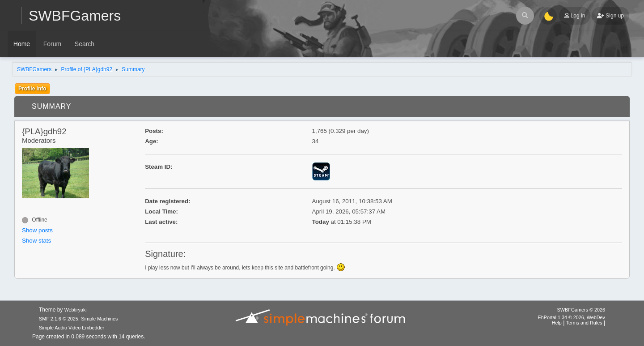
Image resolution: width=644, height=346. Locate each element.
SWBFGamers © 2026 (581, 310)
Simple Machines (99, 319)
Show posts (37, 230)
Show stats (36, 241)
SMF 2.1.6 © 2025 (59, 319)
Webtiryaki (76, 310)
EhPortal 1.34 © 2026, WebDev (572, 317)
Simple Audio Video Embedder (72, 328)
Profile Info (32, 89)
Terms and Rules (584, 323)
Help (557, 323)
